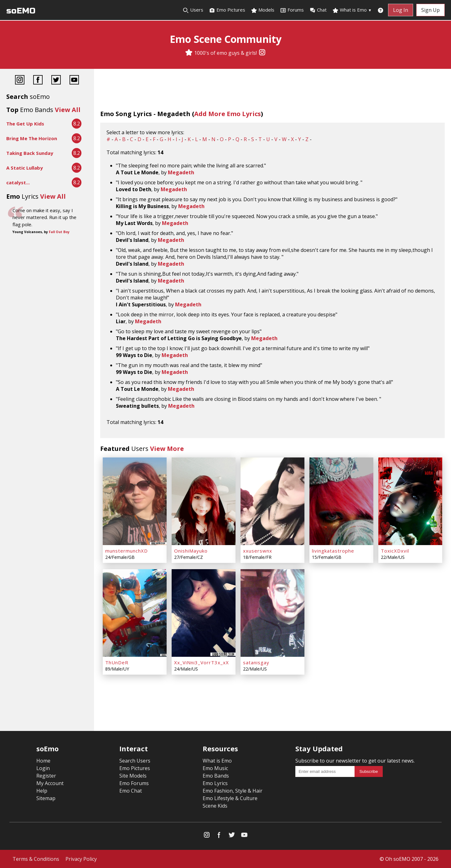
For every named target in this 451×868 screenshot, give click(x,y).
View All (68, 110)
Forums (292, 10)
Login (43, 768)
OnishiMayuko (191, 551)
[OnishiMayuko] (204, 501)
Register (46, 776)
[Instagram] (262, 53)
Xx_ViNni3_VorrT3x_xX (202, 662)
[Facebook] (38, 81)
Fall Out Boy (59, 232)
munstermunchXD (127, 551)
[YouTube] (74, 81)
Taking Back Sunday (30, 153)
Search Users (135, 761)
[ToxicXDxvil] (410, 501)
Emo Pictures (227, 10)
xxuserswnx (258, 551)
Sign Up (430, 10)
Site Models (133, 776)
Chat (318, 10)
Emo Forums (134, 783)
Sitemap (46, 798)
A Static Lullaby (25, 168)
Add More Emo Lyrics (228, 114)
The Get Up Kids (25, 124)
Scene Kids (215, 806)
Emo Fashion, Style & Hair (233, 791)
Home (43, 761)
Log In (401, 10)
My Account (50, 783)
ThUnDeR (117, 662)
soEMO (21, 11)
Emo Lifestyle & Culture (230, 798)
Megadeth (181, 172)
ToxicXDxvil (395, 551)
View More (167, 449)
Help (42, 791)
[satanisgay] (272, 613)
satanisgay (256, 662)
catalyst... (18, 182)
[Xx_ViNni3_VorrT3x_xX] (204, 613)
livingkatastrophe (333, 551)
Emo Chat (131, 791)
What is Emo (352, 10)
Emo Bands (216, 776)
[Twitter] (56, 81)
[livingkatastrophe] (341, 501)
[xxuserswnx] (272, 501)
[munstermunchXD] (135, 501)
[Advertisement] (47, 257)
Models (263, 10)
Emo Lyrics (215, 783)
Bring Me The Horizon (32, 138)
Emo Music (215, 768)
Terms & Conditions (36, 859)
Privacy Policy (81, 859)
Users (193, 10)
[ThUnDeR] (135, 613)
